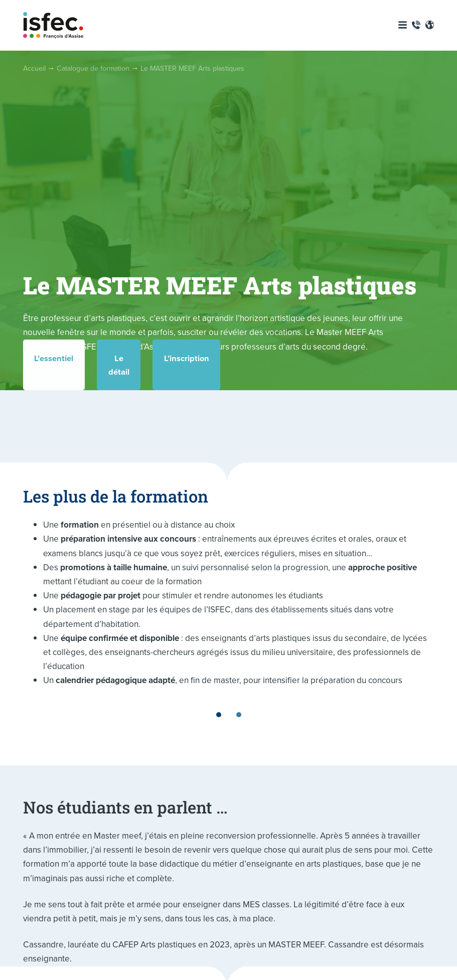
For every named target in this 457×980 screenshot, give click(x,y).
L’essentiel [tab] (87, 376)
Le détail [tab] (228, 376)
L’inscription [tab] (369, 376)
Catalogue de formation (93, 68)
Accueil (34, 68)
